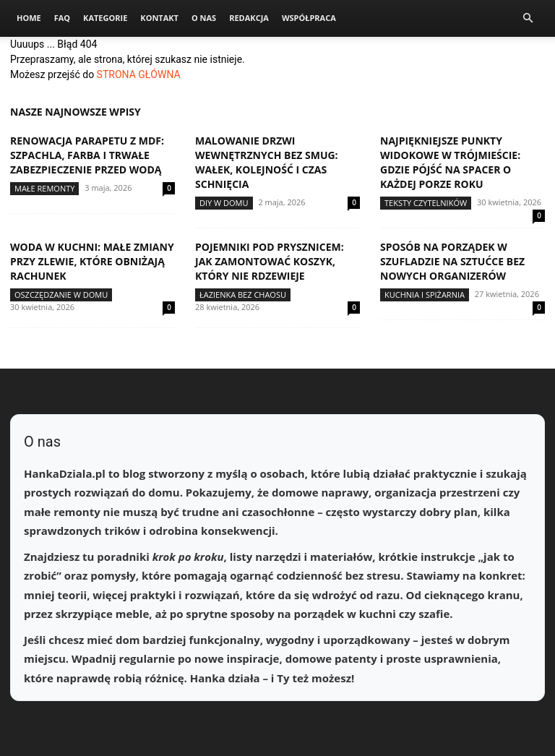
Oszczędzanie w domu (61, 295)
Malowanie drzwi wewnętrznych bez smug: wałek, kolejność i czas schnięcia (267, 162)
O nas (204, 18)
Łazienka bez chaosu (243, 295)
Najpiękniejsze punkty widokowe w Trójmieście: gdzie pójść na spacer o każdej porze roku (450, 162)
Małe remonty (44, 188)
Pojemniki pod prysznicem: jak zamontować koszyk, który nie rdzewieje (270, 261)
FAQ (62, 18)
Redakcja (249, 18)
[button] (528, 18)
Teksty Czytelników (426, 203)
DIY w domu (224, 203)
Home (29, 18)
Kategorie (105, 18)
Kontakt (159, 18)
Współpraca (309, 18)
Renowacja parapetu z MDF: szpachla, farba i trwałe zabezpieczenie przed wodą (87, 155)
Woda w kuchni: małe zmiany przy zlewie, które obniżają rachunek (92, 261)
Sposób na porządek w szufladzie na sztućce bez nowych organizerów (452, 261)
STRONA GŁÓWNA (139, 74)
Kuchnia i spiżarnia (425, 295)
